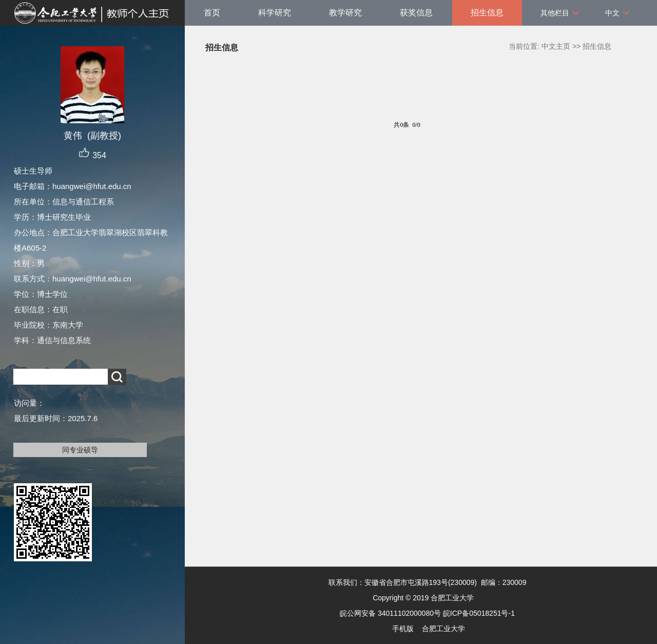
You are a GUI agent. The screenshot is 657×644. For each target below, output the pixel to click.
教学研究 (345, 13)
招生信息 (487, 13)
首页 (212, 13)
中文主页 (556, 46)
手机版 (403, 629)
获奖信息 (416, 13)
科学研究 (275, 13)
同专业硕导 (80, 450)
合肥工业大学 (443, 629)
